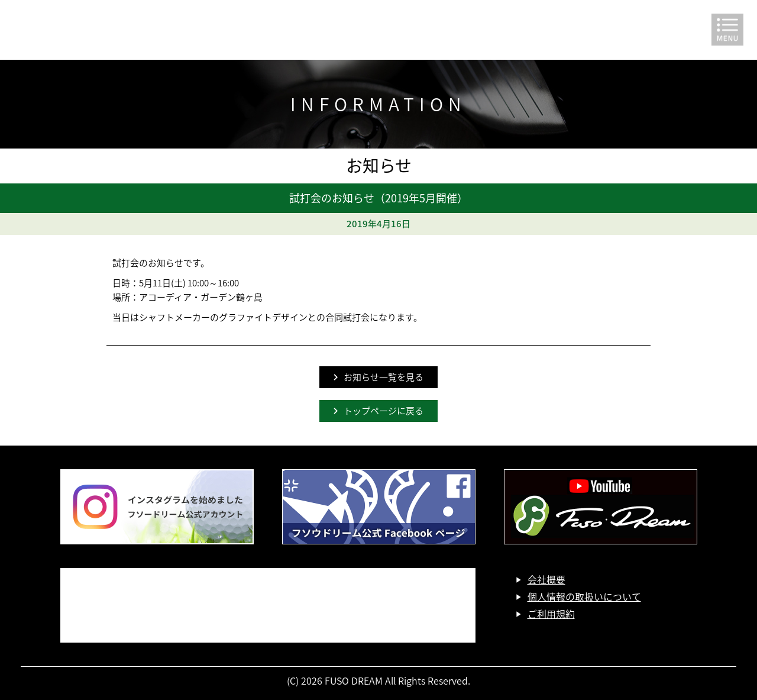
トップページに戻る (384, 411)
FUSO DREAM (378, 30)
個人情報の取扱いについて (584, 596)
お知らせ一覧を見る (384, 377)
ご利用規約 (551, 614)
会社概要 (546, 579)
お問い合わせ (268, 605)
